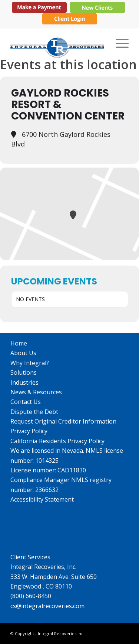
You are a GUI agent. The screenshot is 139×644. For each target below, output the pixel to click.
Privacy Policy (29, 431)
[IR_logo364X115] (58, 43)
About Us (23, 353)
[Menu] (118, 43)
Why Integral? (30, 363)
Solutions (24, 372)
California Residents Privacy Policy (57, 441)
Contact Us (26, 402)
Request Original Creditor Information (63, 421)
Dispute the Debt (34, 412)
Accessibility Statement (42, 499)
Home (19, 343)
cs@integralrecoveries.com (47, 606)
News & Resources (36, 392)
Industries (24, 382)
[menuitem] (118, 43)
